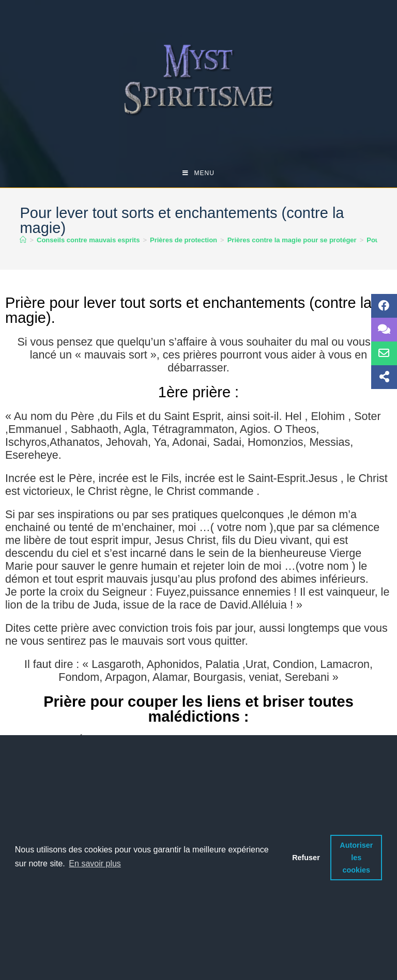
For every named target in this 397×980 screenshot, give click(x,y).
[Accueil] (23, 240)
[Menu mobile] (198, 173)
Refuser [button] (306, 858)
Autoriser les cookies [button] (356, 858)
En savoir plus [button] (95, 864)
